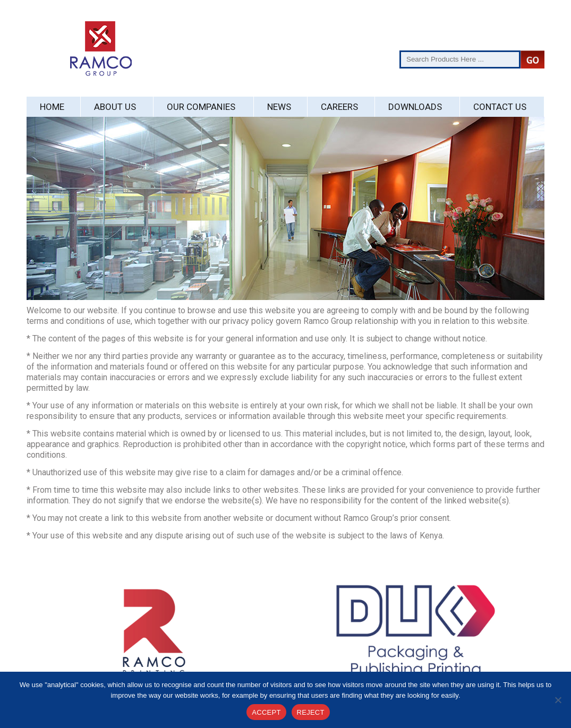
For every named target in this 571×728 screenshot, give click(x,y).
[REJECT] (558, 700)
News (279, 107)
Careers (339, 107)
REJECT (311, 712)
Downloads (415, 107)
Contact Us (500, 107)
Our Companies (201, 107)
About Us (115, 107)
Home (52, 107)
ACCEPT (266, 712)
